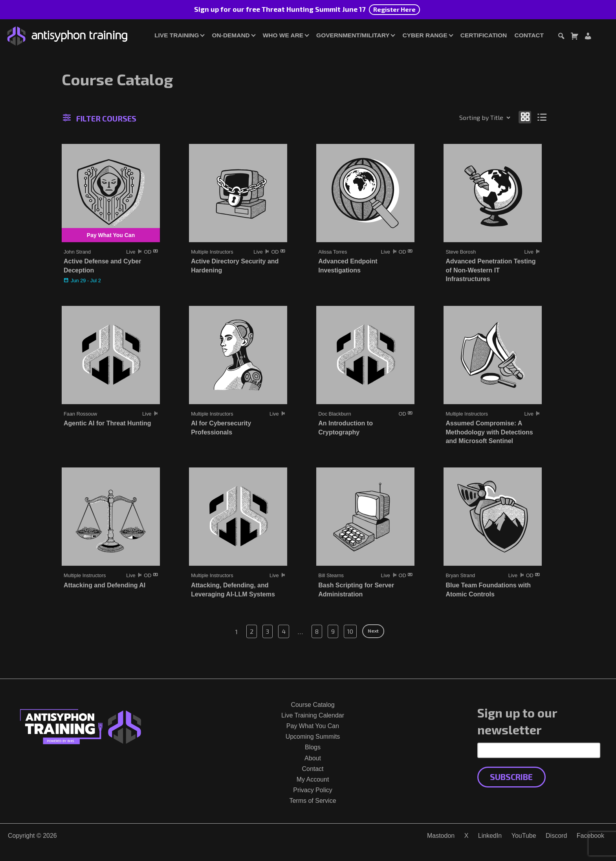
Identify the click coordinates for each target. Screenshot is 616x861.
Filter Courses (100, 118)
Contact (529, 35)
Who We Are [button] (283, 35)
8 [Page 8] (317, 631)
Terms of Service (313, 801)
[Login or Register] (588, 37)
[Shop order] (468, 118)
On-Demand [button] (231, 35)
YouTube (524, 836)
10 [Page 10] (350, 631)
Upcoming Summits (313, 737)
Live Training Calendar (313, 715)
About (313, 758)
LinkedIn (490, 836)
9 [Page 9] (333, 631)
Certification (484, 35)
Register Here (394, 9)
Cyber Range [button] (425, 35)
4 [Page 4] (284, 631)
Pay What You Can (313, 726)
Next (373, 631)
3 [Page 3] (268, 631)
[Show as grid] (525, 117)
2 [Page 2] (252, 631)
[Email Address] (539, 750)
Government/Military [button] (353, 35)
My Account (313, 779)
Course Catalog (313, 705)
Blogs (313, 747)
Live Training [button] (177, 35)
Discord (556, 836)
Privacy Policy (313, 790)
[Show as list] (542, 117)
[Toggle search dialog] (561, 37)
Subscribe (511, 777)
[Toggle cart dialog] (574, 37)
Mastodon (441, 836)
